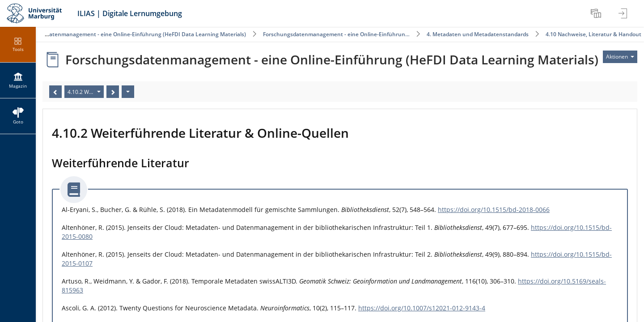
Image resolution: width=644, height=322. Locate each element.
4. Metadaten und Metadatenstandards (478, 34)
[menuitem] (597, 13)
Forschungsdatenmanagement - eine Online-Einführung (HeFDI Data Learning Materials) (131, 34)
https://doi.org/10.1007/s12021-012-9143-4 (422, 308)
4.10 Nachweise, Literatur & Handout (593, 34)
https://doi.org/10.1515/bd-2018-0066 (494, 210)
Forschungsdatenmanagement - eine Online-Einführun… (336, 34)
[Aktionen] (128, 92)
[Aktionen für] (620, 57)
